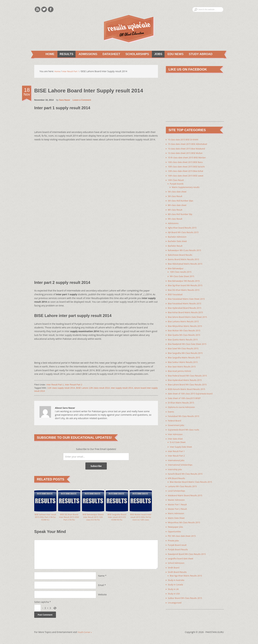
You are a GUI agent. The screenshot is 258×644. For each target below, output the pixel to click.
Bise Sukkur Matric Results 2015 (185, 359)
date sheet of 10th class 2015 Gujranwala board (193, 391)
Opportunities (175, 526)
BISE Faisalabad (176, 293)
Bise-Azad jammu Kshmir (181, 368)
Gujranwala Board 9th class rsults (186, 426)
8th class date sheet (178, 205)
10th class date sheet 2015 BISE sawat (188, 176)
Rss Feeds (38, 9)
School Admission (177, 558)
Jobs (158, 54)
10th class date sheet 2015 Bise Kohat (188, 171)
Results (64, 54)
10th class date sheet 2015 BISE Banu (188, 162)
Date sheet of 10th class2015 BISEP (187, 395)
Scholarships (136, 54)
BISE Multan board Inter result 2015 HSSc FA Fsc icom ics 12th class (141, 520)
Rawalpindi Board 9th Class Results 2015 (189, 549)
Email (101, 588)
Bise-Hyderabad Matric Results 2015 (187, 377)
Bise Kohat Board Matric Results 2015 (188, 310)
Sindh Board (174, 562)
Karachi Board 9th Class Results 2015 (188, 470)
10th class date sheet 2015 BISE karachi (189, 167)
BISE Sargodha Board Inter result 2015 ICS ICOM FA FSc (117, 518)
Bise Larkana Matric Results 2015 (185, 319)
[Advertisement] (94, 122)
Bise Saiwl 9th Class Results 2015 (185, 346)
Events (171, 408)
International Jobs (177, 456)
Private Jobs (174, 535)
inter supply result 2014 (122, 388)
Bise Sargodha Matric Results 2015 (186, 355)
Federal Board (175, 417)
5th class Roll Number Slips (182, 200)
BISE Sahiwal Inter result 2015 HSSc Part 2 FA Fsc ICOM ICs (45, 518)
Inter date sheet (176, 435)
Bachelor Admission (178, 236)
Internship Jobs (176, 465)
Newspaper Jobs (176, 522)
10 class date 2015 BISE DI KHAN (185, 140)
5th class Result (176, 196)
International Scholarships (182, 461)
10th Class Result (177, 180)
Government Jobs (177, 422)
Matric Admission (177, 509)
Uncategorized (176, 597)
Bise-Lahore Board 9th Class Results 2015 (190, 382)
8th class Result (176, 209)
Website (102, 598)
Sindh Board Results (179, 566)
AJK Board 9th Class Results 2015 (185, 231)
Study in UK (174, 583)
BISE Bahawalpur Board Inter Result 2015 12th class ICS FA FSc (93, 520)
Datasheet (110, 54)
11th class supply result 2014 (61, 388)
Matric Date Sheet (177, 513)
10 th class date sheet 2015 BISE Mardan (189, 158)
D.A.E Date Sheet (179, 438)
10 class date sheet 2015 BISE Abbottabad (190, 144)
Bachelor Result (176, 245)
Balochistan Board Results (182, 254)
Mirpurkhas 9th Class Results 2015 (186, 518)
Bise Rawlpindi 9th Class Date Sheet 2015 (190, 342)
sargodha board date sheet (182, 553)
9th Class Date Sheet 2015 (184, 275)
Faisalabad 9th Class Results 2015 (186, 413)
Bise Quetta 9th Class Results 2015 (186, 333)
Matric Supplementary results (188, 187)
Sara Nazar (65, 100)
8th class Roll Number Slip (182, 214)
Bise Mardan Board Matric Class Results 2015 (194, 478)
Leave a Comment (82, 100)
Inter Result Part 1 (55, 385)
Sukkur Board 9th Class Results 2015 (187, 592)
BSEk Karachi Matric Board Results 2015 (189, 386)
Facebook (51, 9)
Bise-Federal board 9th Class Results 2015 (190, 373)
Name (101, 579)
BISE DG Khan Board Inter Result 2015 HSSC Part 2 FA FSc (69, 518)
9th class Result (176, 218)
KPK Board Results (178, 474)
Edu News (176, 54)
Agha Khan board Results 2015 (184, 227)
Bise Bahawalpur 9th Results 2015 (186, 279)
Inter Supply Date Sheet (182, 443)
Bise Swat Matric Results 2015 (184, 364)
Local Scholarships (178, 486)
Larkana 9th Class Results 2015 (184, 482)
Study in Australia (177, 574)
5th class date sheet (178, 191)
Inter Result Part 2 (73, 385)
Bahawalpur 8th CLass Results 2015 (187, 249)
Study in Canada (177, 579)
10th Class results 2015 (182, 270)
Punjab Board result (179, 540)
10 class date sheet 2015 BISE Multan (188, 153)
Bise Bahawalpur (177, 267)
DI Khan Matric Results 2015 (183, 399)
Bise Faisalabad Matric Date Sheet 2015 (189, 297)
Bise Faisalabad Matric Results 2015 (187, 302)
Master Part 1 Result (179, 500)
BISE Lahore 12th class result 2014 (93, 388)
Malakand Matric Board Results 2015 (187, 491)
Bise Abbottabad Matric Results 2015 (187, 263)
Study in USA (175, 588)
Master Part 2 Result (179, 504)
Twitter (44, 9)
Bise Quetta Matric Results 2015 (185, 337)
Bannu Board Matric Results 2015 (186, 258)
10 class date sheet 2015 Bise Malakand (189, 149)
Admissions (86, 54)
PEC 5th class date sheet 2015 (184, 531)
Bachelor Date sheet (179, 240)
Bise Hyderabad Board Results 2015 (187, 306)
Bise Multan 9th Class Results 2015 (186, 328)
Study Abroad (202, 54)
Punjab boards (178, 183)
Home (48, 54)
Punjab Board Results (179, 544)
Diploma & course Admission (183, 404)
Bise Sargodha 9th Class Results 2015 (188, 351)
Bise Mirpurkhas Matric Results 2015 (187, 324)
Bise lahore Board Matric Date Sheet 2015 (190, 315)
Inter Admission (176, 431)
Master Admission (177, 495)
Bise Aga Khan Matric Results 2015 (188, 570)
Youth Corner (86, 636)
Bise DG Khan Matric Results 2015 (186, 288)
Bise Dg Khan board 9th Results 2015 (188, 284)
